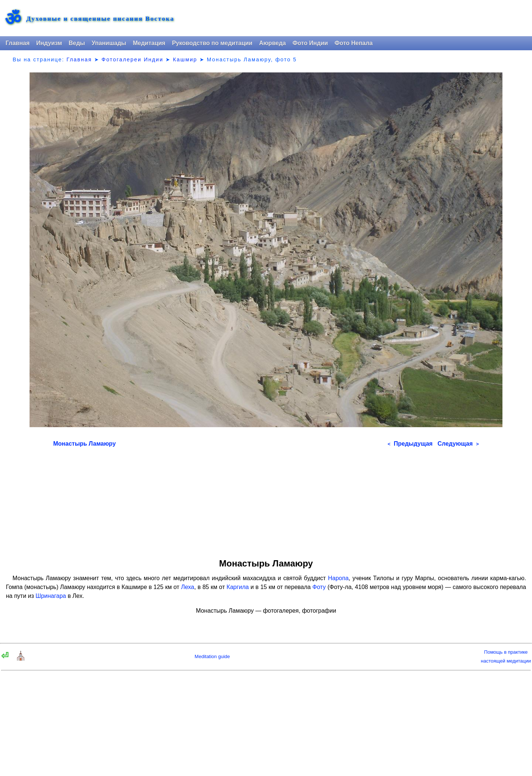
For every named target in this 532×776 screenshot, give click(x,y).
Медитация (149, 43)
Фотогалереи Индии (132, 59)
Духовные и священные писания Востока (100, 19)
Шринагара (51, 596)
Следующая (458, 444)
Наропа (338, 578)
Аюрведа (272, 43)
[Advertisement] (266, 500)
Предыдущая (410, 444)
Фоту (319, 587)
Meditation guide (212, 656)
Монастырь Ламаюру (84, 444)
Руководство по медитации (212, 43)
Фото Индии (310, 43)
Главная (18, 43)
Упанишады (109, 43)
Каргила (238, 587)
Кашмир (185, 59)
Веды (77, 43)
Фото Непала (354, 43)
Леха (188, 587)
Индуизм (49, 43)
